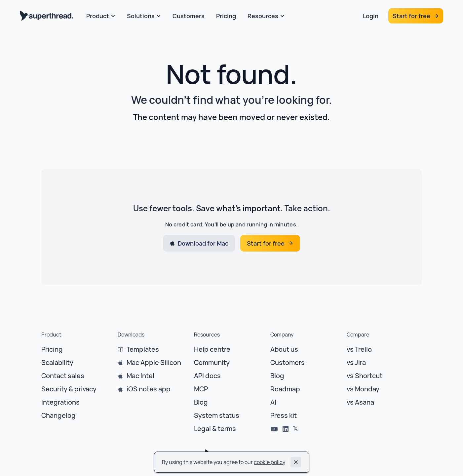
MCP (201, 389)
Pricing (52, 349)
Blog (201, 402)
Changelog (58, 415)
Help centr (210, 349)
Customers (288, 362)
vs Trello (359, 349)
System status (217, 415)
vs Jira (356, 362)
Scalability (57, 362)
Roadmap (285, 389)
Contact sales (63, 376)
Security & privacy (69, 389)
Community (212, 362)
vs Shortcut (365, 376)
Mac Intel (140, 376)
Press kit (284, 415)
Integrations (60, 402)
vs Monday (363, 389)
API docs (207, 376)
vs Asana (360, 402)
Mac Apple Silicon (154, 362)
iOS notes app (149, 389)
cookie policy (270, 462)
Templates (143, 349)
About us (284, 349)
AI (273, 402)
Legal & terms (215, 429)
